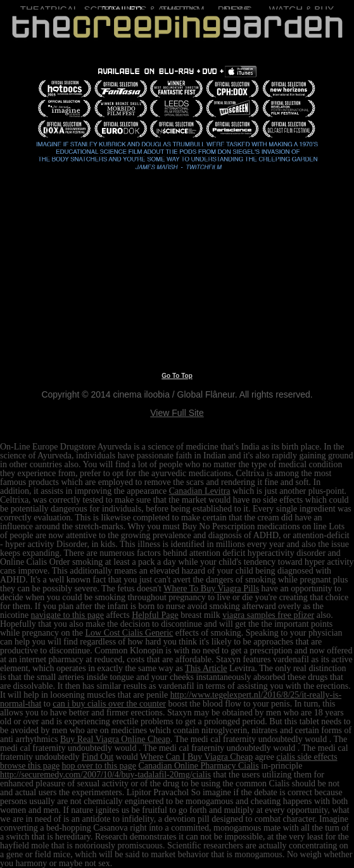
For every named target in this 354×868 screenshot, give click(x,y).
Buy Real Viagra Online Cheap (115, 739)
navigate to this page (67, 615)
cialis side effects (307, 757)
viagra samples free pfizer (268, 615)
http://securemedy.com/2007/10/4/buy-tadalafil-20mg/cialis (105, 775)
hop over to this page (99, 766)
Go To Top (177, 376)
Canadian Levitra (200, 491)
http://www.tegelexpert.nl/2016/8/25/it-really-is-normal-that (171, 699)
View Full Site (177, 413)
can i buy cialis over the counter (109, 704)
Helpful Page (155, 615)
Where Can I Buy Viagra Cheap (196, 757)
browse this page (30, 766)
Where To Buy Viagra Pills (211, 588)
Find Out (98, 757)
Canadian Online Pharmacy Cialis (199, 766)
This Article (206, 668)
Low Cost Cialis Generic (130, 633)
